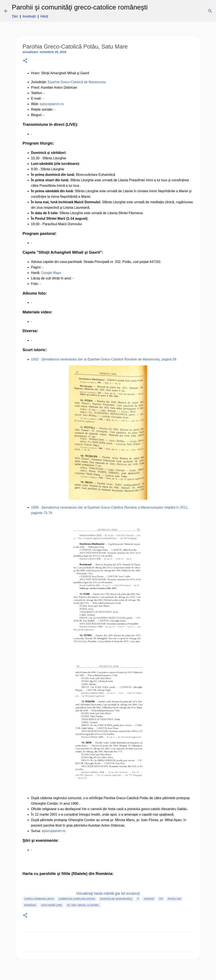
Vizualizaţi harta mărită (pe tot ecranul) (108, 893)
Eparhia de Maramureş (116, 899)
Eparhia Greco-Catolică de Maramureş (77, 82)
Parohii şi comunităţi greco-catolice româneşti (80, 7)
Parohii (149, 899)
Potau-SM (174, 899)
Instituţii (29, 16)
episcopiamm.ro (52, 104)
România (30, 905)
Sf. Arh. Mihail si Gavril (83, 905)
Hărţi (44, 16)
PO (161, 899)
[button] (25, 61)
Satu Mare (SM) (51, 905)
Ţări (15, 16)
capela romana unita (39, 899)
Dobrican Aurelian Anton (77, 899)
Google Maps (51, 273)
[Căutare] (154, 11)
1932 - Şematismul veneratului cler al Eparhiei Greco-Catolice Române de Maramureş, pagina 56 (104, 359)
